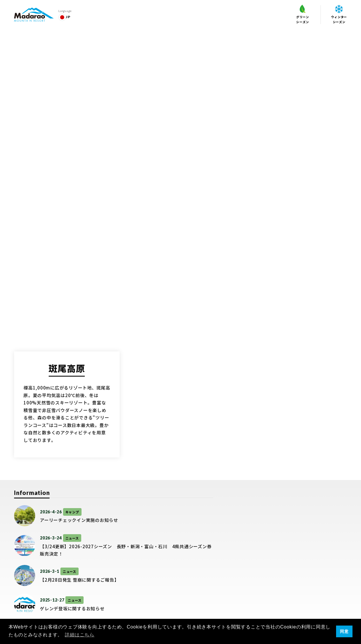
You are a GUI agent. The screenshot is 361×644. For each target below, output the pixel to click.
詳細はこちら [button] (80, 635)
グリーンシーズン (302, 14)
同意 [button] (344, 631)
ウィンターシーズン (339, 14)
